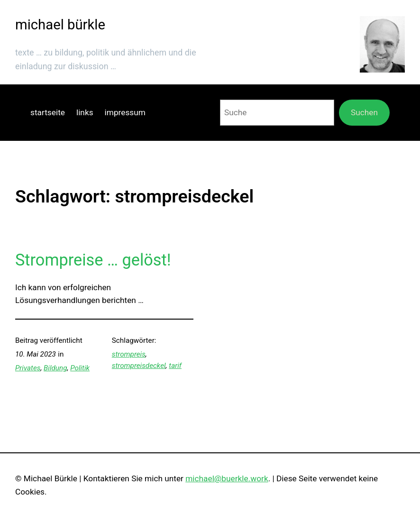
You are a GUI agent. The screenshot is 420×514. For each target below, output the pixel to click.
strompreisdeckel (139, 366)
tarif (175, 366)
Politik (80, 368)
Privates (28, 368)
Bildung (55, 368)
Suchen (364, 112)
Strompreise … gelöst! (93, 260)
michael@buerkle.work (227, 478)
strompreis (129, 354)
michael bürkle (60, 25)
